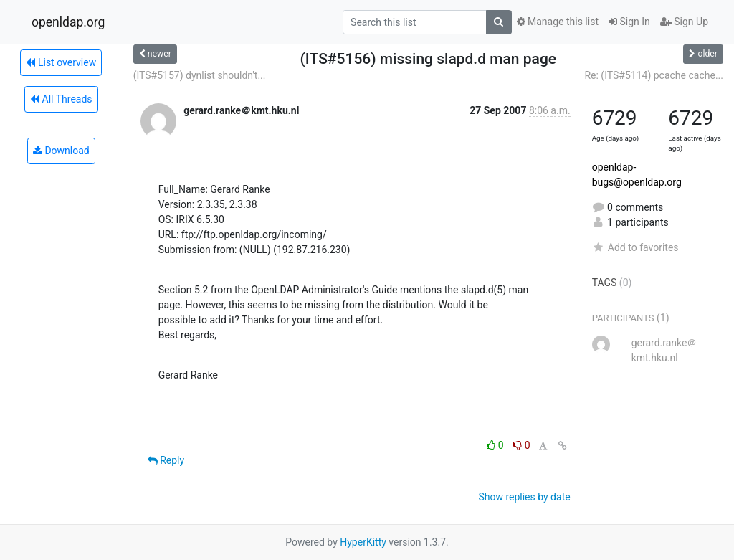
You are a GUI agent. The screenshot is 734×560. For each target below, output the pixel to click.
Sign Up (684, 22)
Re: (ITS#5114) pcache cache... (654, 75)
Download (61, 151)
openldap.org (68, 22)
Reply (166, 460)
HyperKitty (363, 542)
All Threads (61, 99)
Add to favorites (635, 247)
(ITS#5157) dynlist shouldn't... (200, 75)
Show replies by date (524, 497)
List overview (61, 62)
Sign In (629, 22)
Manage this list (558, 22)
